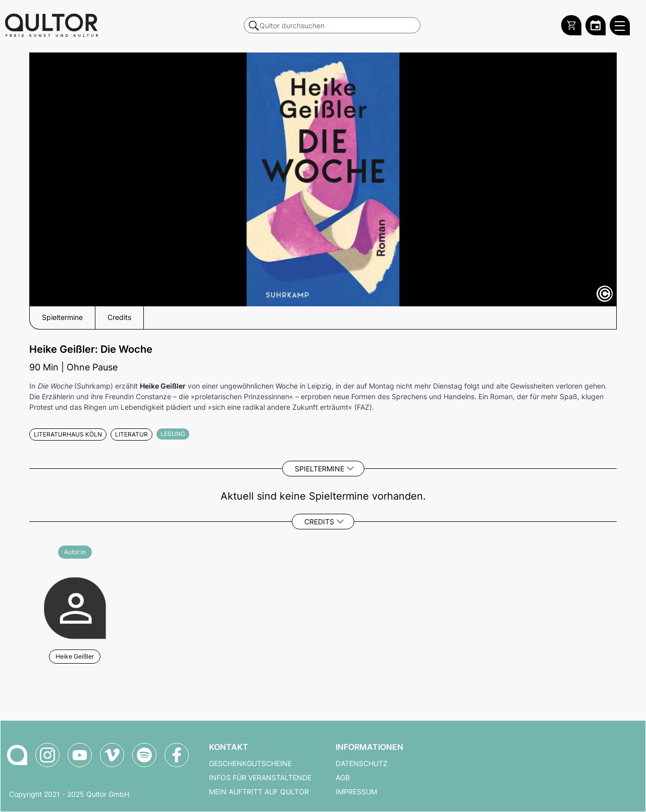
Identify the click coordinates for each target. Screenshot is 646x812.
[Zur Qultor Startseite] (51, 25)
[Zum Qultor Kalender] (596, 25)
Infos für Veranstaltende (260, 778)
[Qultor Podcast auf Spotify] (144, 755)
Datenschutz (362, 764)
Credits (319, 522)
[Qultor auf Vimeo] (112, 755)
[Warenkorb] (571, 25)
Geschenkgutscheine (250, 764)
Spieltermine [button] (62, 317)
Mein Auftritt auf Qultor (259, 792)
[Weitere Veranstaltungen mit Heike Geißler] (75, 607)
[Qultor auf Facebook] (177, 755)
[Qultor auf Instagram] (47, 755)
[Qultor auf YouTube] (80, 755)
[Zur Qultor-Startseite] (17, 755)
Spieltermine (319, 469)
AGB (343, 778)
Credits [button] (119, 317)
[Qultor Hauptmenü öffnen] (620, 25)
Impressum (356, 792)
